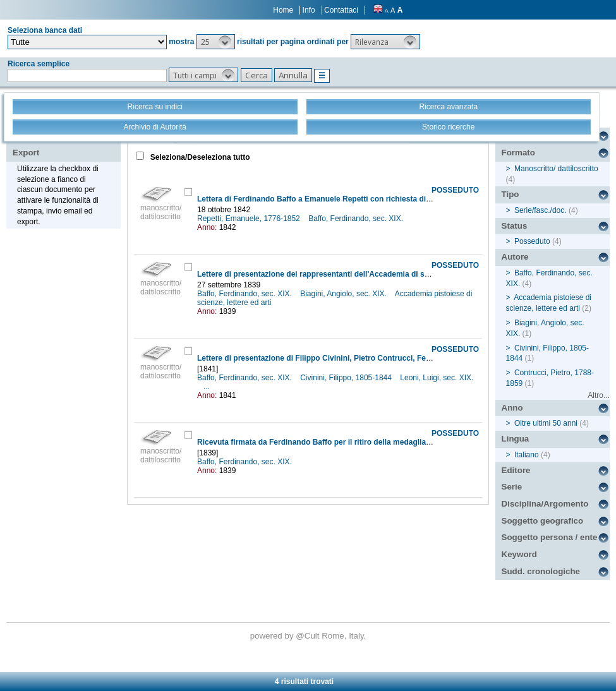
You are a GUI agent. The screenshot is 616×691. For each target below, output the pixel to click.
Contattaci (341, 10)
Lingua (516, 439)
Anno (512, 408)
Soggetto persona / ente (550, 537)
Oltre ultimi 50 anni (546, 423)
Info (309, 10)
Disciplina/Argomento (545, 504)
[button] (216, 42)
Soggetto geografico (543, 521)
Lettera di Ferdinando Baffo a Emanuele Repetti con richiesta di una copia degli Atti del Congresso (375, 199)
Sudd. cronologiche (541, 571)
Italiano (527, 455)
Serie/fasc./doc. (541, 210)
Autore (515, 257)
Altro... (599, 395)
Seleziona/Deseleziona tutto (199, 157)
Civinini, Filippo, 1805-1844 (347, 378)
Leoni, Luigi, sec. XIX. (437, 378)
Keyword (519, 554)
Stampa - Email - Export (53, 144)
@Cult (309, 636)
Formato (518, 153)
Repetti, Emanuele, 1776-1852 (250, 219)
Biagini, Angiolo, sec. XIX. (344, 294)
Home (283, 10)
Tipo (510, 194)
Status (515, 226)
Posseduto (532, 241)
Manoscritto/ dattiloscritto (556, 169)
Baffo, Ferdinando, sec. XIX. (357, 219)
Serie (512, 487)
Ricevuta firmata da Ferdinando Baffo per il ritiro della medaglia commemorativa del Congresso (369, 442)
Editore (516, 470)
